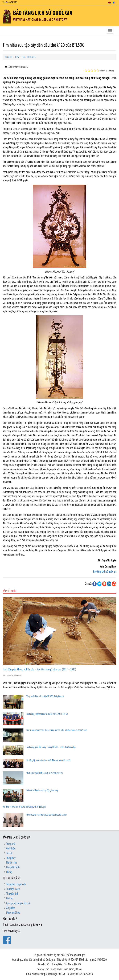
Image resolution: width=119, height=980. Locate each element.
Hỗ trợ (9, 872)
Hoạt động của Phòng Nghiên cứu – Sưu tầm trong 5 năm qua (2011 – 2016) (39, 670)
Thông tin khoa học (29, 57)
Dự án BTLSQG (13, 867)
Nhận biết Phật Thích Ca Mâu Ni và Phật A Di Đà (44, 773)
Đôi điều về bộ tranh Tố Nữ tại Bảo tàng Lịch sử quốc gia (24, 807)
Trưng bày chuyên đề (16, 884)
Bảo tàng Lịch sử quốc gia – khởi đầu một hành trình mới (48, 761)
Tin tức (9, 853)
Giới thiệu (11, 849)
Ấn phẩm (11, 908)
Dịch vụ (10, 899)
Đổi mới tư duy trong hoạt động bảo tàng (42, 790)
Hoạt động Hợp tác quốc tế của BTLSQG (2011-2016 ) (47, 714)
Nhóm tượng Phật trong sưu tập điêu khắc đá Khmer (46, 815)
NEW (17, 57)
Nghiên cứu (12, 863)
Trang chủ (9, 57)
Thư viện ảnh (12, 894)
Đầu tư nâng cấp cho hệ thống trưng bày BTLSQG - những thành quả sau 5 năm (57, 730)
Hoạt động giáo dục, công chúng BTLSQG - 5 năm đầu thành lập (51, 747)
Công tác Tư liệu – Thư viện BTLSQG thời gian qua (45, 697)
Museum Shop (13, 913)
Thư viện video (13, 889)
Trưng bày (11, 858)
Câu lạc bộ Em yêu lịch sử (18, 903)
